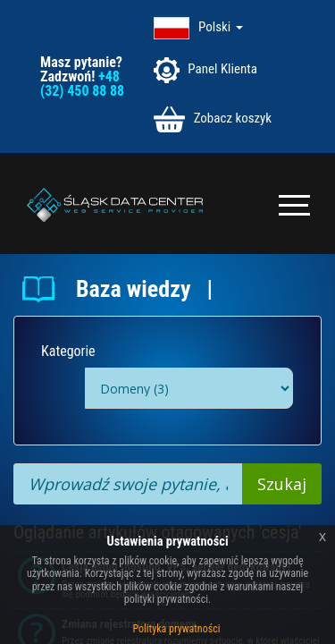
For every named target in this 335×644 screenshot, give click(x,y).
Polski (221, 27)
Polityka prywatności (177, 629)
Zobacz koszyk (213, 119)
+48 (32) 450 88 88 (82, 84)
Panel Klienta (205, 70)
